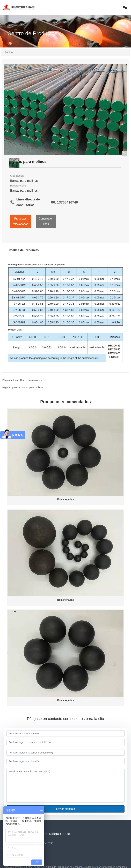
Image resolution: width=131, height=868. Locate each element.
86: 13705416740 (65, 202)
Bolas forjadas (65, 499)
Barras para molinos (32, 387)
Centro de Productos (32, 33)
